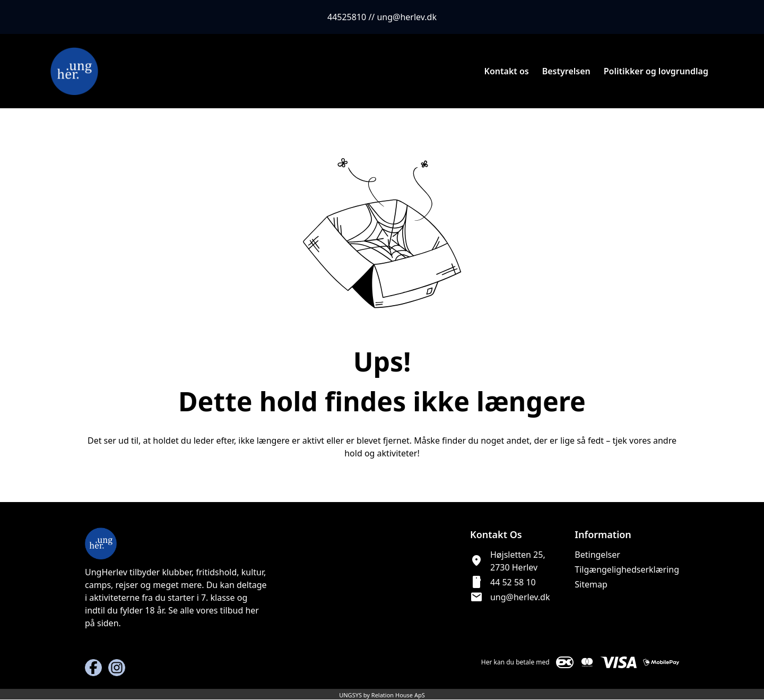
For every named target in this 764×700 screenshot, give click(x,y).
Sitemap (591, 584)
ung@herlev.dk (520, 597)
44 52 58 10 (513, 582)
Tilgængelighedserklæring (627, 569)
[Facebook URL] (93, 668)
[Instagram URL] (117, 668)
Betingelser (597, 555)
